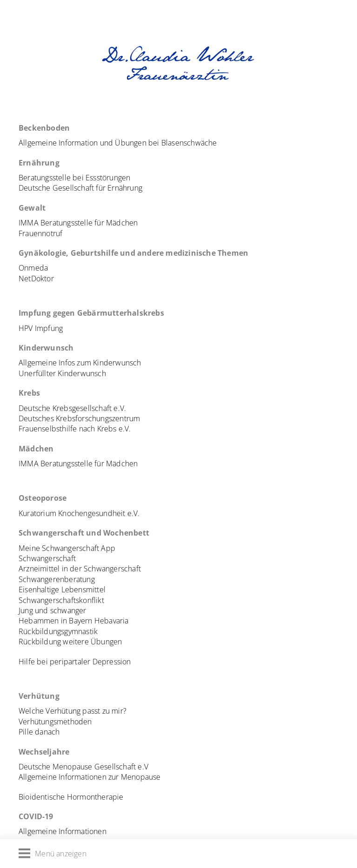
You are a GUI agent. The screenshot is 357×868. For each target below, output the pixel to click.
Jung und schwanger (53, 610)
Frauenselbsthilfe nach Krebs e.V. (75, 429)
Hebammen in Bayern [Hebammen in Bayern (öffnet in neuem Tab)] (56, 621)
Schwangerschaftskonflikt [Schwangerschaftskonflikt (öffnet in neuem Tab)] (61, 600)
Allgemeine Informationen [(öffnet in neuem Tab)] (63, 831)
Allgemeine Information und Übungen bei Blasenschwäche (118, 143)
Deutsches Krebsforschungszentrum (79, 418)
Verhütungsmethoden (55, 722)
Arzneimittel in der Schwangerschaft (80, 569)
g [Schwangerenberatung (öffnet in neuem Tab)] (93, 579)
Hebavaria (112, 621)
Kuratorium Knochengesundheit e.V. (79, 513)
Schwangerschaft (47, 558)
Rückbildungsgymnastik (58, 631)
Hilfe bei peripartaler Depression (75, 662)
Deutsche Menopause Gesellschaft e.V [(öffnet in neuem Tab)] (83, 767)
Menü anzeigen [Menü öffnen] (53, 854)
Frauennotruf (40, 233)
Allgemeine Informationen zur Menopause (90, 777)
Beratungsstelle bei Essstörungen (74, 178)
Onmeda (33, 268)
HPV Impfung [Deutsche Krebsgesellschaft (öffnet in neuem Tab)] (41, 328)
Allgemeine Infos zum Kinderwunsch (80, 363)
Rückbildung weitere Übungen (70, 642)
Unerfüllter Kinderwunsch (62, 373)
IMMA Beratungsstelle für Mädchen (78, 223)
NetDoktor (36, 278)
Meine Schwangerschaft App (67, 548)
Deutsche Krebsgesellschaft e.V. (72, 408)
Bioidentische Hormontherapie (71, 797)
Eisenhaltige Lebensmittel (62, 590)
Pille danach (39, 732)
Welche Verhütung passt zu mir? (73, 711)
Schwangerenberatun (55, 579)
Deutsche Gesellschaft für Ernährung (80, 188)
